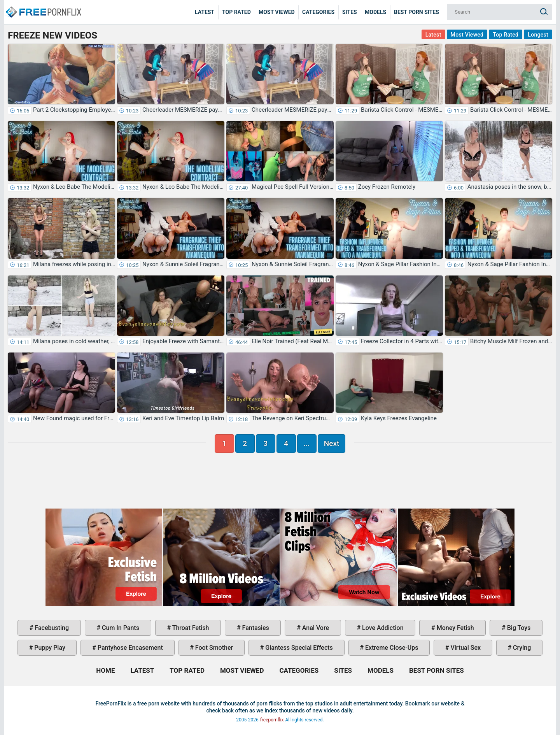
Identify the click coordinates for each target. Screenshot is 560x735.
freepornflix (272, 720)
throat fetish (190, 628)
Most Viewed (277, 12)
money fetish (455, 628)
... (307, 443)
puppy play (49, 648)
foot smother (213, 648)
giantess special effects (298, 648)
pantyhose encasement (129, 648)
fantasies (255, 628)
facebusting (51, 628)
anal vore (315, 628)
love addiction (382, 628)
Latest (205, 12)
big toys (518, 628)
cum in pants (120, 628)
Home (43, 6)
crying (521, 648)
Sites (350, 12)
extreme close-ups (391, 648)
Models (375, 12)
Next (332, 443)
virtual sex (465, 648)
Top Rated (236, 12)
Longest (538, 35)
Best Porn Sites (416, 12)
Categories (318, 12)
